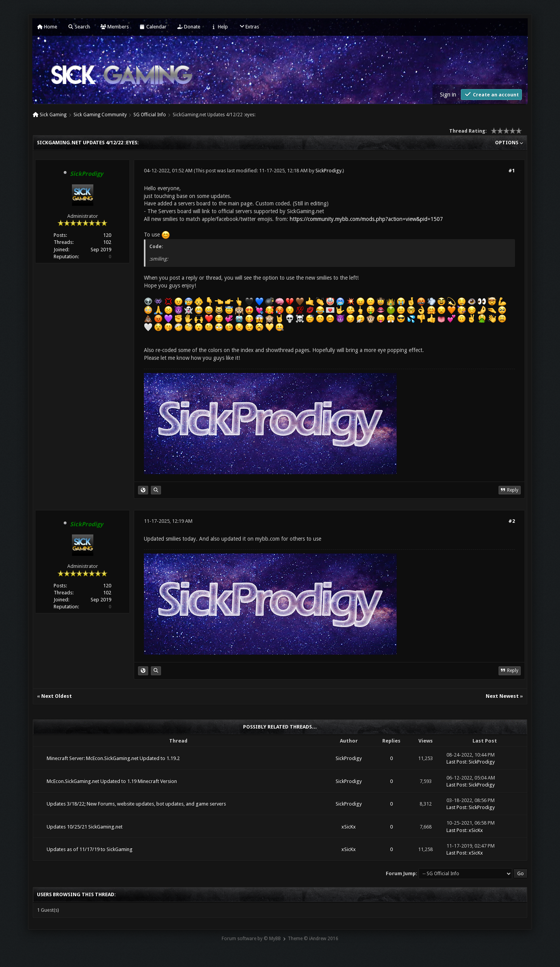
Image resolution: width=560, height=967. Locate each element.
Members (115, 27)
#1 (512, 171)
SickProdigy (328, 171)
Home (47, 27)
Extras (249, 27)
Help (219, 27)
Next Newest (502, 696)
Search (79, 27)
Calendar (153, 27)
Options (509, 143)
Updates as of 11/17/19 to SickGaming (90, 849)
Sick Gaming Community (100, 115)
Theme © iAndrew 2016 (313, 939)
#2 (512, 521)
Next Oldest (57, 696)
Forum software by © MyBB (251, 939)
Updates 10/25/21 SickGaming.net (85, 827)
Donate (189, 27)
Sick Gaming (53, 115)
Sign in (448, 95)
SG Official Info (150, 115)
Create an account (491, 94)
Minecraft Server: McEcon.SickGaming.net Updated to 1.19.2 (113, 758)
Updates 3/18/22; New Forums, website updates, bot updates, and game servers (136, 804)
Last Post (456, 762)
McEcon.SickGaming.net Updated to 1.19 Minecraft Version (112, 781)
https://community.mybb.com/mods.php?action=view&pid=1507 (366, 219)
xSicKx (349, 827)
